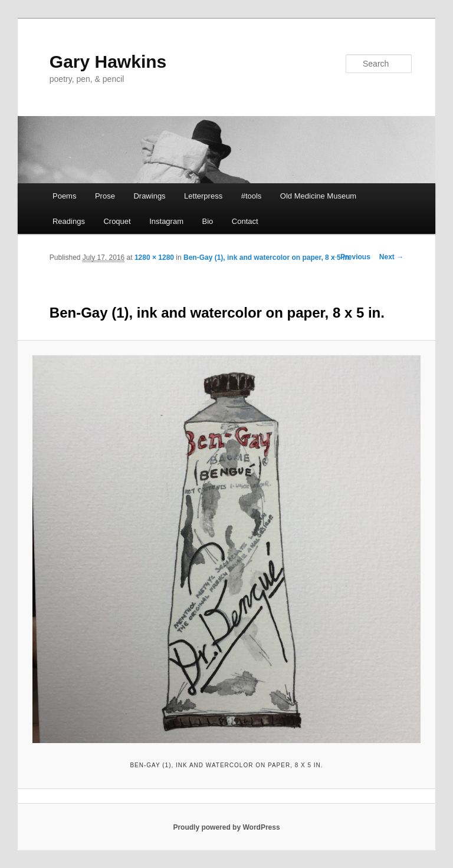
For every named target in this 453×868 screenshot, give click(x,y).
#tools (252, 196)
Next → (391, 257)
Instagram (166, 221)
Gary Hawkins (108, 62)
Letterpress (203, 196)
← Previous (351, 257)
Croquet (117, 221)
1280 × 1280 (154, 258)
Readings (69, 221)
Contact (245, 221)
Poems (64, 196)
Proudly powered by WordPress (226, 827)
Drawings (149, 196)
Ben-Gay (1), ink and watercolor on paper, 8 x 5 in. (267, 258)
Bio (207, 221)
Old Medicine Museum (318, 196)
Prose (105, 196)
